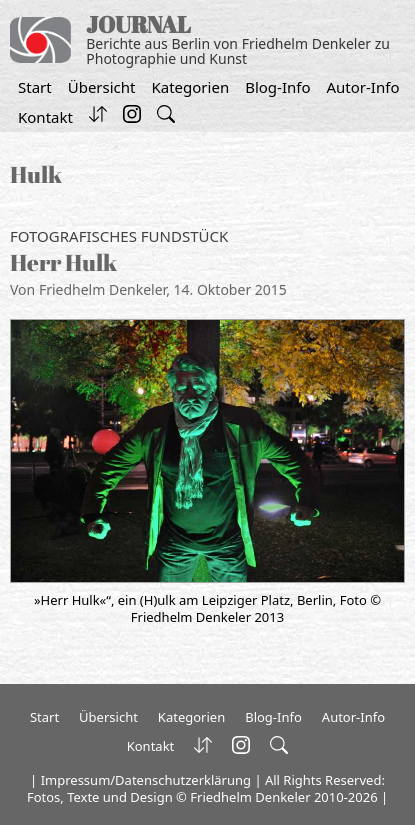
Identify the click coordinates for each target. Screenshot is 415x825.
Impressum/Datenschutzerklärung (146, 780)
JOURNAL (138, 24)
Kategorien (190, 87)
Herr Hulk (63, 262)
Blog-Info (277, 87)
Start (35, 87)
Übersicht (102, 87)
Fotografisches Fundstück (119, 236)
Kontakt (45, 117)
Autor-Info (363, 87)
